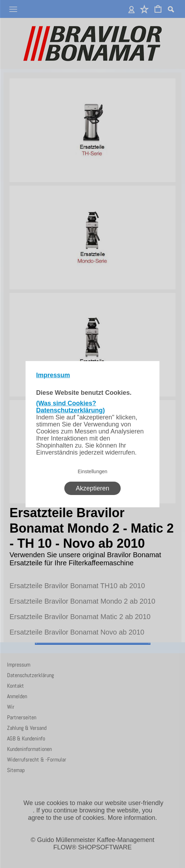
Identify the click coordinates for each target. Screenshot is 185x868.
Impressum (53, 375)
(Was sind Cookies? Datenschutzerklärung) (71, 407)
